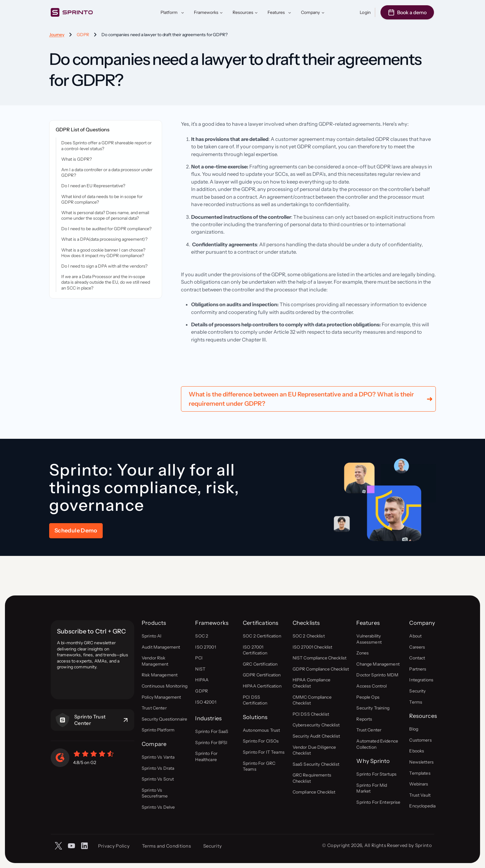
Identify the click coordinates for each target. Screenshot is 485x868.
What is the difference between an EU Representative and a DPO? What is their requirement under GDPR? (301, 437)
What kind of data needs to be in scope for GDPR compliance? (102, 199)
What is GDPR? (77, 159)
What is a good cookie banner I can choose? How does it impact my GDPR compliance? (103, 253)
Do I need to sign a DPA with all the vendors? (104, 266)
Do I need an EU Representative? (93, 186)
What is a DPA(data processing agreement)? (104, 239)
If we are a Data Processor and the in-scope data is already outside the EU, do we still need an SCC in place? (106, 282)
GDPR (83, 35)
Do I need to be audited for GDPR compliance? (106, 229)
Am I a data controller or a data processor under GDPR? (107, 172)
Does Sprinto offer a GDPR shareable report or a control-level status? (106, 146)
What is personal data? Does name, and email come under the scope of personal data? (105, 215)
